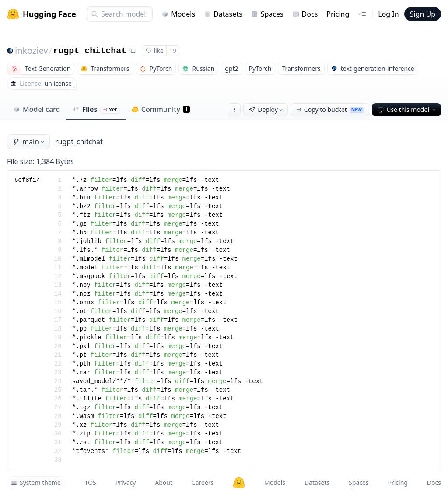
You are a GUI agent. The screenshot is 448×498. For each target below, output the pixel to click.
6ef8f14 (27, 180)
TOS (91, 482)
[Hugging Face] (239, 483)
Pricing (338, 14)
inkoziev (31, 50)
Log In (388, 14)
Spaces (267, 14)
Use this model (407, 110)
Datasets (223, 14)
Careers (203, 482)
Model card (37, 109)
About (164, 482)
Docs (305, 14)
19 (173, 50)
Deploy (266, 110)
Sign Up (423, 14)
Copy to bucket (330, 110)
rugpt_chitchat (90, 51)
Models (178, 14)
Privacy (126, 482)
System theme (36, 482)
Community (161, 109)
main (29, 142)
